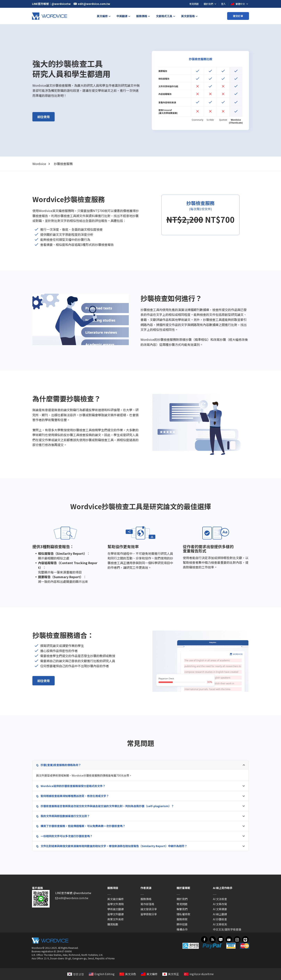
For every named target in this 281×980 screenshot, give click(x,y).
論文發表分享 (149, 909)
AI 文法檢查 (220, 899)
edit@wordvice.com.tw (73, 898)
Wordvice (39, 164)
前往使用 (44, 117)
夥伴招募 (182, 924)
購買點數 (113, 924)
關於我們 (182, 899)
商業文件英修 (116, 919)
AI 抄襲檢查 (220, 919)
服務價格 (146, 899)
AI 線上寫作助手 (223, 888)
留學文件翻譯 (116, 914)
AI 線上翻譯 (220, 914)
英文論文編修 (116, 899)
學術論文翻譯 (116, 909)
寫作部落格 (147, 904)
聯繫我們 (182, 909)
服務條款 (182, 919)
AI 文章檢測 (220, 924)
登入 (223, 4)
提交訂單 (238, 16)
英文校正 (171, 974)
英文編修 (149, 974)
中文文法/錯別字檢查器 (227, 929)
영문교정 (76, 974)
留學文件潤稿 (116, 904)
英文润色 (128, 974)
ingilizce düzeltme (199, 974)
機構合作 (182, 929)
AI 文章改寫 (220, 904)
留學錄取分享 (149, 914)
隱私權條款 (183, 914)
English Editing (102, 974)
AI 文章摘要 (220, 909)
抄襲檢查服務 (63, 164)
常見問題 (194, 4)
